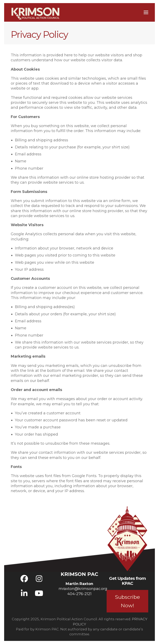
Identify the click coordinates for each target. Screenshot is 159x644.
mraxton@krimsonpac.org (83, 589)
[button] (146, 12)
